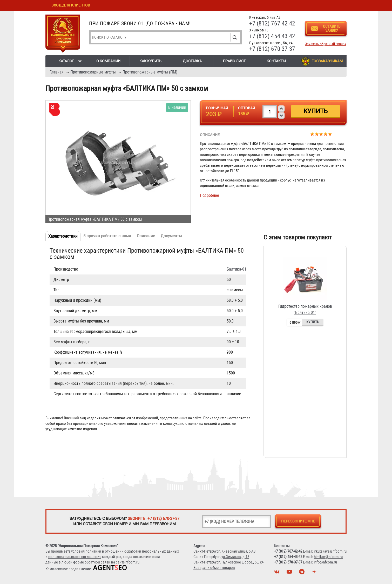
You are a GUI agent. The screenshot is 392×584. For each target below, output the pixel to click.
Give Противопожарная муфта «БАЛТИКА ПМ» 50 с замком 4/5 (326, 134)
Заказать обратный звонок (326, 44)
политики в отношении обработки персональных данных (132, 551)
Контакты (276, 61)
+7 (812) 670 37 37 (272, 49)
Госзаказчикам (327, 61)
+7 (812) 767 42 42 (272, 24)
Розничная (217, 108)
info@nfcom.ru (325, 562)
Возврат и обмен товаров (214, 568)
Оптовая (246, 108)
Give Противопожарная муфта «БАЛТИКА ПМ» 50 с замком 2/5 (317, 134)
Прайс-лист (234, 61)
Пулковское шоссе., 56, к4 (242, 562)
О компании (108, 61)
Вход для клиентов (71, 5)
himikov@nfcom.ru (328, 557)
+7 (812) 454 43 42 (272, 36)
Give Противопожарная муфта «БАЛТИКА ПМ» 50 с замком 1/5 (312, 134)
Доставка (192, 61)
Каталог (66, 61)
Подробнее (209, 195)
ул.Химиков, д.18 (235, 557)
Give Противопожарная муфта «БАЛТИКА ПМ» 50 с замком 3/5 (321, 134)
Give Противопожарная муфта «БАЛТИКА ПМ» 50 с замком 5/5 (330, 134)
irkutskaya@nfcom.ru (330, 551)
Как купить (150, 61)
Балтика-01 (236, 269)
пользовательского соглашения (75, 557)
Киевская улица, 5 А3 (238, 551)
